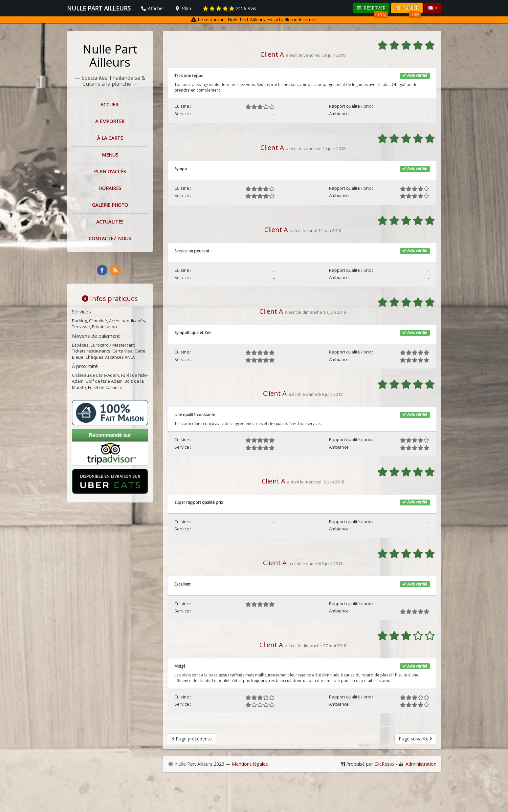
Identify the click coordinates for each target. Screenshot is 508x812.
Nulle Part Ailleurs (110, 56)
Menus (110, 155)
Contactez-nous (110, 238)
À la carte (110, 138)
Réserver (372, 9)
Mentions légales (250, 764)
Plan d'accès (110, 171)
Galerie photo (110, 205)
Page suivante (415, 739)
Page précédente (192, 739)
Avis (230, 8)
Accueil (110, 105)
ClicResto (384, 764)
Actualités (110, 222)
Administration (421, 764)
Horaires (110, 188)
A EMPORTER (110, 121)
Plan (183, 8)
